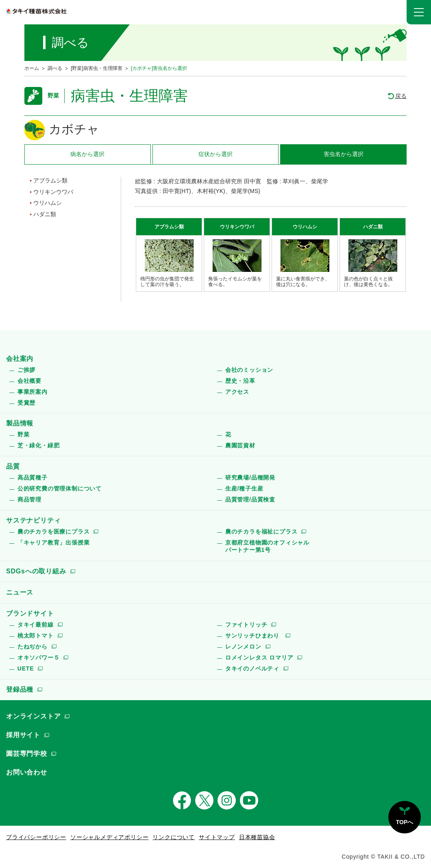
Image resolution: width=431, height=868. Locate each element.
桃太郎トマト (36, 636)
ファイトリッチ (246, 625)
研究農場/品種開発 (250, 477)
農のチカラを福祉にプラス (261, 532)
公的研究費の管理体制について (60, 488)
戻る (401, 96)
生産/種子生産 (244, 488)
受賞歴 (26, 403)
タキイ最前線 (36, 625)
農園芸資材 (240, 445)
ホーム (32, 68)
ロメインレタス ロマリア (259, 658)
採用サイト (23, 735)
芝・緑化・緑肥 (39, 445)
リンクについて (174, 837)
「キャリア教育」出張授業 (54, 542)
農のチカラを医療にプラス (54, 532)
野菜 (24, 434)
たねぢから (33, 647)
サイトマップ (217, 837)
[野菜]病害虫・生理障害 (97, 68)
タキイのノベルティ (252, 668)
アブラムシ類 (50, 180)
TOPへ (405, 822)
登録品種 (20, 689)
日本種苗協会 (257, 837)
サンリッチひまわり (253, 636)
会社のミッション (249, 370)
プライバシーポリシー (36, 837)
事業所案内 (33, 392)
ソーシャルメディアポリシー (109, 837)
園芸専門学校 (27, 754)
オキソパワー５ (39, 658)
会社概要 (29, 381)
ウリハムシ (48, 203)
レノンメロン (243, 647)
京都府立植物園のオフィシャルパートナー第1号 (267, 546)
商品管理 (29, 499)
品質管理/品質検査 (250, 499)
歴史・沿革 (240, 381)
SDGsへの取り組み (36, 571)
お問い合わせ (27, 772)
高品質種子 (33, 477)
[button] (419, 12)
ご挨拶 (26, 370)
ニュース (20, 592)
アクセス (237, 392)
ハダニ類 (45, 214)
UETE (26, 668)
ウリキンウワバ (53, 192)
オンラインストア (33, 716)
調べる (55, 68)
